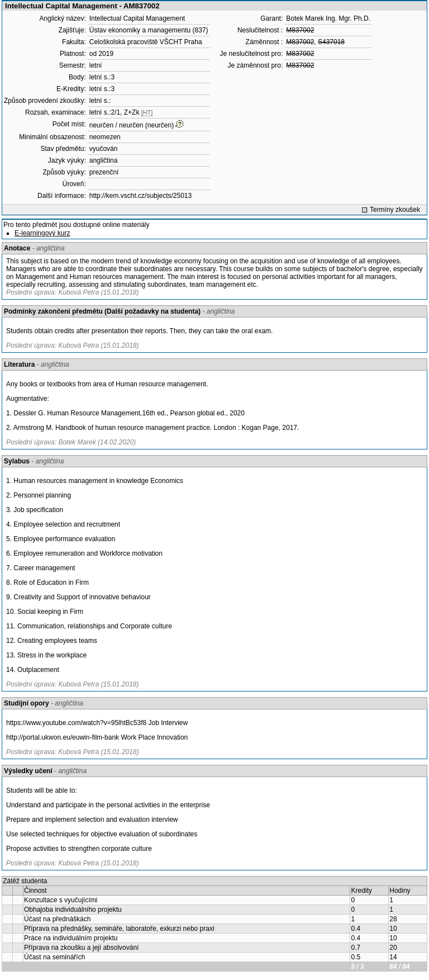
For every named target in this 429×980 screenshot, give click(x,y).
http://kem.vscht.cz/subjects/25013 (140, 196)
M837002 (300, 30)
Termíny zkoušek (395, 210)
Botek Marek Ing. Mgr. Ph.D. (328, 18)
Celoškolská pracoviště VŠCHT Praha (146, 42)
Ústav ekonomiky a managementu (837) (149, 30)
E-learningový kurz (42, 233)
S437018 (331, 42)
